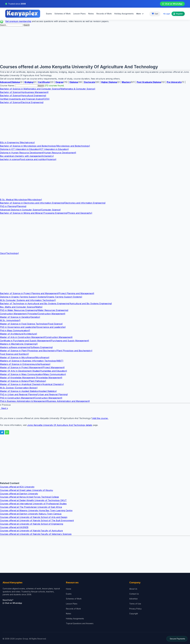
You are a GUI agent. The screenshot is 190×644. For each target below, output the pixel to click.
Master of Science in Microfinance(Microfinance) (25, 357)
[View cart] (155, 14)
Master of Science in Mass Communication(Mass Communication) (33, 374)
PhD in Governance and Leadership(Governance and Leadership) (33, 327)
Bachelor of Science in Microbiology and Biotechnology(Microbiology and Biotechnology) (45, 146)
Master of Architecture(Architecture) (19, 334)
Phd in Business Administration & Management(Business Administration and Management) (45, 401)
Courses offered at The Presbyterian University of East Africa (31, 507)
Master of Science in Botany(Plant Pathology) (23, 381)
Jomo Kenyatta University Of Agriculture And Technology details (60, 425)
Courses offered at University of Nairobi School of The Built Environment (37, 520)
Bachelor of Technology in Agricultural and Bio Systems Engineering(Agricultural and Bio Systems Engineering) (56, 304)
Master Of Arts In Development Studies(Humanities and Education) (34, 371)
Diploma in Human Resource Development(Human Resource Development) (38, 153)
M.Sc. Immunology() (10, 320)
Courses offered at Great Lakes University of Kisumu (26, 490)
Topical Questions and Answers (80, 623)
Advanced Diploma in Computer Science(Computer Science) (30, 210)
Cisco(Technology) (9, 253)
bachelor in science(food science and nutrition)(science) (28, 159)
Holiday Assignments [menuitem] (124, 14)
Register (178, 14)
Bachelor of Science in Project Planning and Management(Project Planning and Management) (47, 293)
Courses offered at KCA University (17, 487)
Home (69, 589)
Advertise (133, 599)
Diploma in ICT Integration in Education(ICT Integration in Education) (34, 149)
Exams (49, 14)
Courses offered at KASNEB (14, 527)
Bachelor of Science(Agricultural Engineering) (23, 96)
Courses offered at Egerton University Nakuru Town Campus (31, 514)
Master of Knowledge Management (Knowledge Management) (31, 378)
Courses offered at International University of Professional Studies (33, 504)
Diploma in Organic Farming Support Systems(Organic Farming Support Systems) (41, 297)
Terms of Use (135, 604)
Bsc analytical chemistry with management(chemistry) (27, 156)
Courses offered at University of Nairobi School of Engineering (32, 524)
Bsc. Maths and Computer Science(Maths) (21, 307)
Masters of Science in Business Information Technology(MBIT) (32, 361)
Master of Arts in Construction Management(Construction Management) (36, 337)
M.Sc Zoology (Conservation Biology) (19, 388)
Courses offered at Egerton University (19, 494)
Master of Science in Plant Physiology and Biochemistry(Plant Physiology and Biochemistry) (46, 351)
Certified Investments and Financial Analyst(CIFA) (25, 99)
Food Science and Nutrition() (14, 354)
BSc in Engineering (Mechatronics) (17, 142)
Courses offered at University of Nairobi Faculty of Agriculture (31, 531)
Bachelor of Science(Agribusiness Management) (24, 92)
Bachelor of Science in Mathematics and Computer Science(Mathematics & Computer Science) (48, 89)
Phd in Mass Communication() (15, 330)
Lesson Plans (79, 14)
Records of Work (104, 14)
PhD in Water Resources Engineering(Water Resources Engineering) (34, 310)
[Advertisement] (79, 45)
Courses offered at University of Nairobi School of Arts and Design (34, 517)
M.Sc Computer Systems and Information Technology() (28, 300)
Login (167, 14)
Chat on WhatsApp (172, 4)
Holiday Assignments (75, 619)
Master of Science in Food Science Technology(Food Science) (31, 324)
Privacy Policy (135, 609)
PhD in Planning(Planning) (13, 206)
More (140, 14)
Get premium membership (18, 21)
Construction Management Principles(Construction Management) (33, 314)
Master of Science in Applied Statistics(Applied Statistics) (28, 391)
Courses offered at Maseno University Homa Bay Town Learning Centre (36, 510)
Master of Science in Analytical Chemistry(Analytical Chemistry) (32, 384)
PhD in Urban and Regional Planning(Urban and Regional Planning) (34, 394)
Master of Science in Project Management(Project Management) (32, 367)
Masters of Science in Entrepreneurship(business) (25, 364)
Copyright (134, 614)
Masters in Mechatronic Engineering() (19, 344)
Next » (4, 408)
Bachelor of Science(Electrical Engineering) (22, 102)
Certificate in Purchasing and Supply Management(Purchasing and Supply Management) (45, 341)
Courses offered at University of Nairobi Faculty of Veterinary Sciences (36, 534)
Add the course (100, 418)
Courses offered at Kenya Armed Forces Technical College (29, 497)
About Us (133, 589)
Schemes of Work (63, 14)
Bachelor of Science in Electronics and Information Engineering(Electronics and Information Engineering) (53, 203)
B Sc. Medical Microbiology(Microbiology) (21, 200)
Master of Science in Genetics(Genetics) (20, 317)
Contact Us (134, 594)
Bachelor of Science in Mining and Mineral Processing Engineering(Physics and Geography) (46, 213)
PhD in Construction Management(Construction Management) (31, 398)
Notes (91, 14)
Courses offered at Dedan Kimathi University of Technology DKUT (33, 500)
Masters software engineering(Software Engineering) (26, 347)
